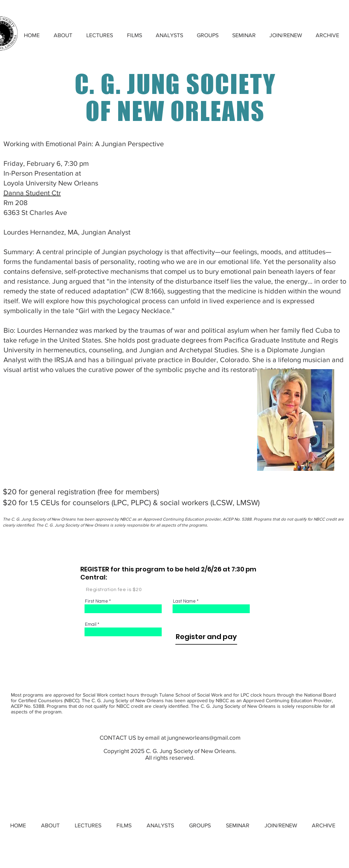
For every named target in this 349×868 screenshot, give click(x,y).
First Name (96, 601)
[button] (100, 35)
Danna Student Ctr (32, 193)
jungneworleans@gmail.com (204, 737)
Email (91, 625)
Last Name (184, 601)
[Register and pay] (206, 637)
